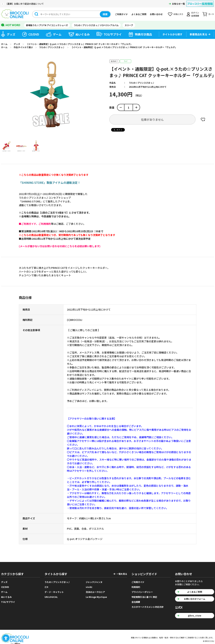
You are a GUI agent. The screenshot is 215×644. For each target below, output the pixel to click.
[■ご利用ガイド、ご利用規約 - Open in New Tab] (35, 224)
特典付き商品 (143, 34)
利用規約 (136, 587)
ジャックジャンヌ (94, 582)
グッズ (11, 34)
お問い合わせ (156, 14)
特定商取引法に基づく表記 (144, 597)
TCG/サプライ (113, 34)
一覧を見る (122, 574)
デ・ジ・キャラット (54, 592)
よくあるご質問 (139, 14)
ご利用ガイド (121, 14)
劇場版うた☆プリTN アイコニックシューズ (47, 25)
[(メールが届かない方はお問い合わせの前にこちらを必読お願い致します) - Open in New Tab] (60, 246)
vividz (89, 587)
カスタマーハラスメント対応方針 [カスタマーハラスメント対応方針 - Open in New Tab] (148, 607)
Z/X (46, 587)
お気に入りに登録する (203, 119)
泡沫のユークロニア (95, 592)
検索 (105, 14)
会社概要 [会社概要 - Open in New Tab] (136, 602)
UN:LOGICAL (51, 597)
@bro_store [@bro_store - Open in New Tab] (194, 616)
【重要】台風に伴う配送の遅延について (25, 4)
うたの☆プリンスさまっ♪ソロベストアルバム (96, 25)
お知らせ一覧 (178, 4)
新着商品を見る (198, 34)
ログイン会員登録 (195, 14)
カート (211, 14)
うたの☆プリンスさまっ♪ (142, 83)
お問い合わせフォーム (195, 599)
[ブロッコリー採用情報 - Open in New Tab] (200, 2)
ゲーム (57, 34)
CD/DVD (34, 34)
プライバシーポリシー (142, 592)
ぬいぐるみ (83, 34)
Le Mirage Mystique (96, 597)
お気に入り (178, 14)
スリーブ (129, 25)
